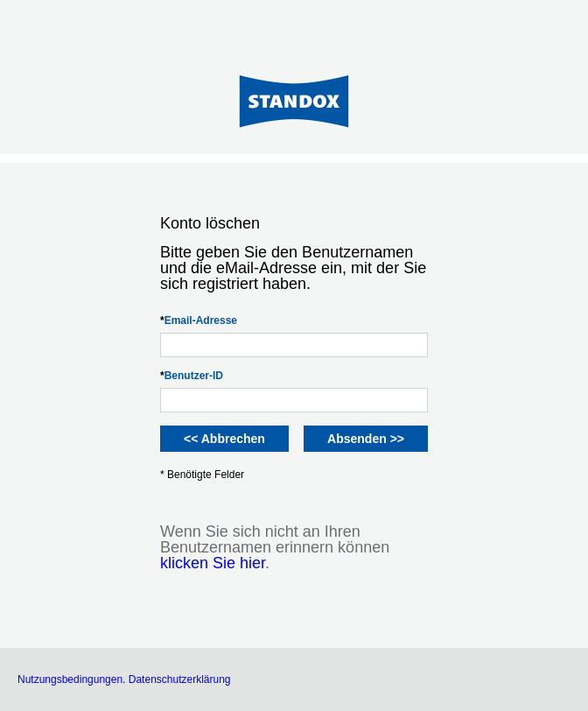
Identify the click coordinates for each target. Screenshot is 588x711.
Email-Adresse (199, 320)
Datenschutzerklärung (180, 679)
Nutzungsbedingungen (70, 679)
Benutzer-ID (192, 376)
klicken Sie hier (213, 563)
